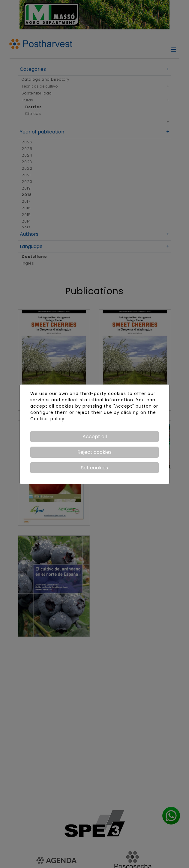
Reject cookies (94, 452)
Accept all (95, 437)
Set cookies (94, 468)
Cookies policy (47, 419)
